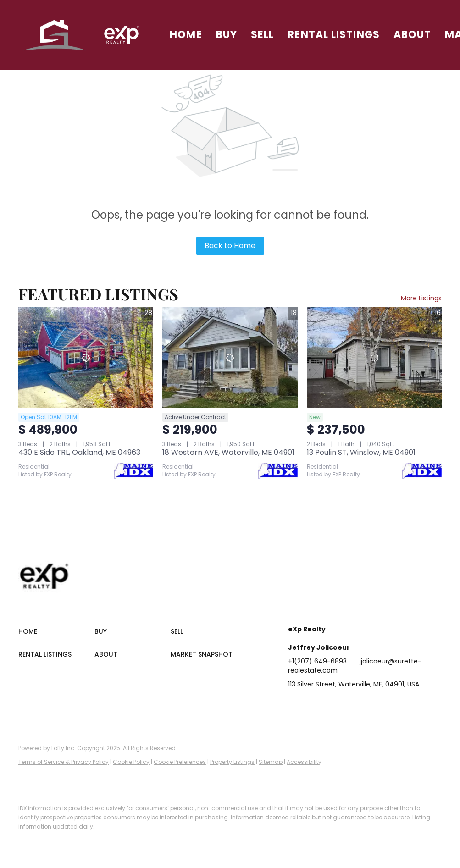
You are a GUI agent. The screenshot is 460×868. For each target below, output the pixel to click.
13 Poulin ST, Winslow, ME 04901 (361, 452)
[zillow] (350, 705)
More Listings (421, 298)
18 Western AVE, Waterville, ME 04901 (228, 452)
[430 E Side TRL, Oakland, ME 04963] (86, 357)
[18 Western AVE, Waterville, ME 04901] (230, 357)
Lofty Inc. (64, 748)
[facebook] (295, 705)
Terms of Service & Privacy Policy (64, 762)
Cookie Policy (131, 762)
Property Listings (232, 762)
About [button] (413, 35)
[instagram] (368, 705)
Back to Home (230, 246)
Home (186, 35)
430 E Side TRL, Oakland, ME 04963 (79, 452)
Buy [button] (227, 35)
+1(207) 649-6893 (317, 661)
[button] (55, 35)
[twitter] (332, 705)
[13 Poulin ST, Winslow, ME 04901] (374, 357)
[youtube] (387, 705)
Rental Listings (334, 35)
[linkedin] (313, 705)
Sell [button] (262, 35)
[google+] (405, 705)
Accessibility (304, 762)
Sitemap (271, 762)
